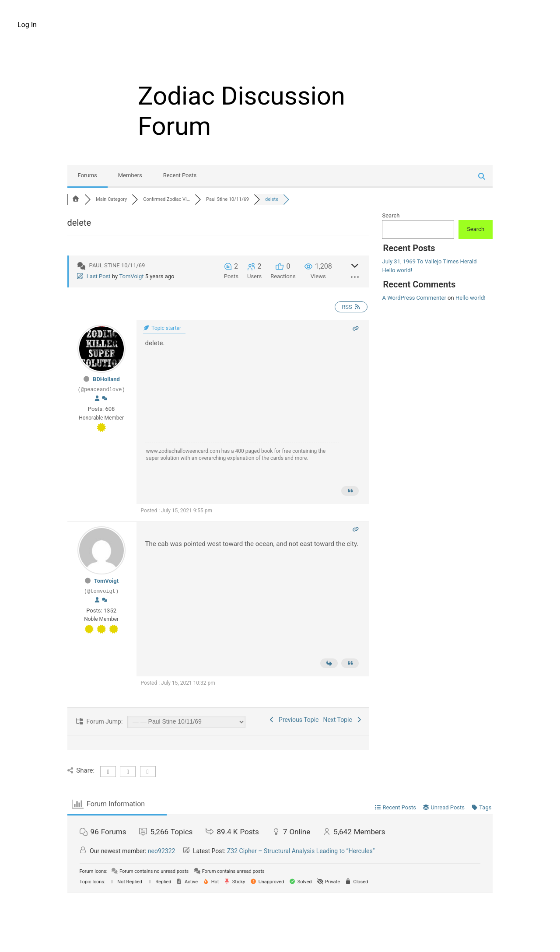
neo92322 (161, 851)
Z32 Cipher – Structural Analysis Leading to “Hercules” (301, 851)
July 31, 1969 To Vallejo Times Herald (429, 261)
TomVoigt (131, 276)
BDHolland (106, 379)
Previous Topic (294, 720)
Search (391, 215)
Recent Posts (180, 175)
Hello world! (397, 270)
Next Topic (343, 720)
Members (130, 175)
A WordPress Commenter (414, 298)
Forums (87, 175)
